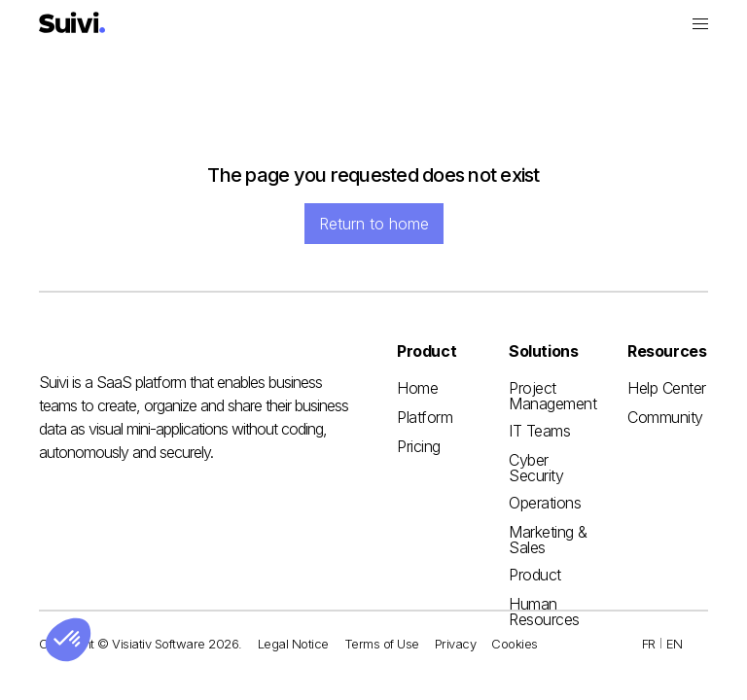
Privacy (456, 644)
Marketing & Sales (548, 540)
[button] (700, 24)
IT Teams (539, 431)
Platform (425, 417)
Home (417, 388)
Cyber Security (536, 468)
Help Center (667, 388)
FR (649, 644)
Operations (545, 503)
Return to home (374, 224)
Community (665, 417)
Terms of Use (382, 644)
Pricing (419, 446)
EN (675, 644)
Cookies (515, 644)
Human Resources (544, 612)
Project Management (552, 396)
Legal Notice (293, 644)
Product (535, 575)
